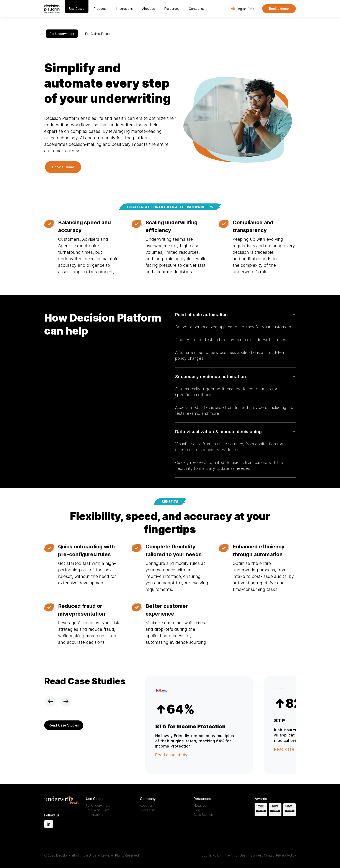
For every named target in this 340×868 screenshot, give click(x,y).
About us (149, 9)
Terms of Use (236, 855)
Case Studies (203, 815)
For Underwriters (62, 34)
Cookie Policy (211, 855)
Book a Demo (63, 167)
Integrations (124, 9)
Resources (172, 9)
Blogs (198, 810)
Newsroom (201, 805)
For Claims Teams (98, 34)
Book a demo (279, 9)
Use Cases (77, 9)
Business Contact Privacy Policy (273, 855)
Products (100, 9)
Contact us (197, 9)
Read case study (171, 755)
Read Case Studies (64, 725)
